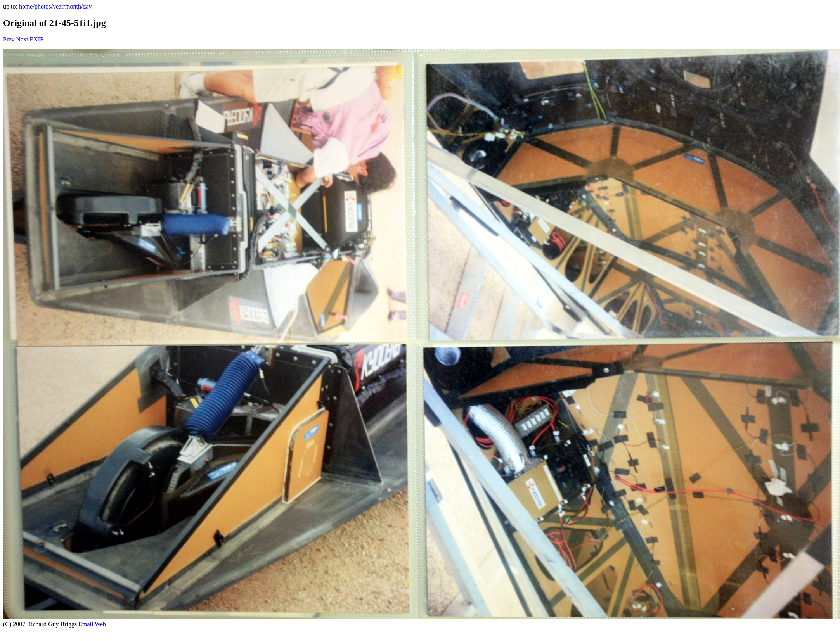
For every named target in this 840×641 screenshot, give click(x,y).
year (58, 6)
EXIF (36, 39)
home (26, 6)
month (73, 6)
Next (22, 39)
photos (43, 6)
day (87, 6)
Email (86, 624)
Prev (9, 39)
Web (100, 624)
